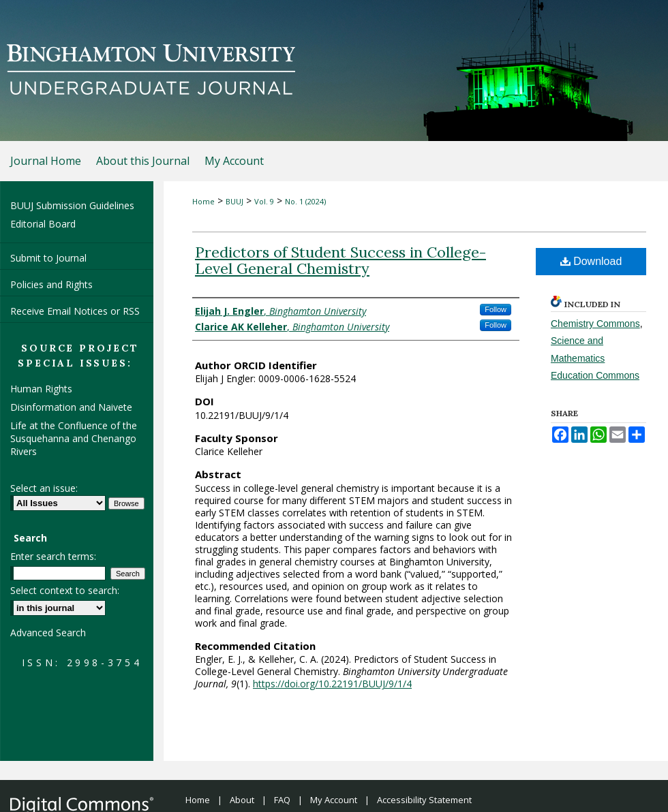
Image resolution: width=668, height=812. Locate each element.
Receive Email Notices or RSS (75, 311)
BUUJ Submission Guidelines (72, 205)
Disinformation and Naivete (71, 407)
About (242, 800)
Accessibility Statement (424, 800)
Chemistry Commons (595, 324)
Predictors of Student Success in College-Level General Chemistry (340, 260)
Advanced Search (48, 633)
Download (591, 261)
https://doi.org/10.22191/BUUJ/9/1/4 (332, 684)
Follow (496, 309)
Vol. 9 (264, 201)
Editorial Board (43, 224)
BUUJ (234, 201)
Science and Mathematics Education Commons (595, 358)
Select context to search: (65, 590)
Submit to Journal (48, 258)
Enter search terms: (53, 556)
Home (203, 201)
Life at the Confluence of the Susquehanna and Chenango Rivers (74, 438)
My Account (334, 800)
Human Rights (41, 389)
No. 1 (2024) (305, 201)
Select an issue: (44, 488)
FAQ (282, 800)
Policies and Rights (51, 284)
